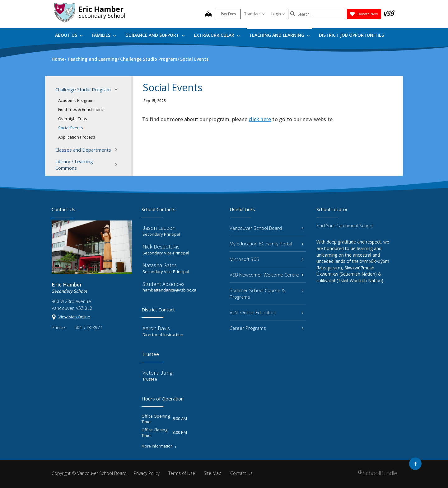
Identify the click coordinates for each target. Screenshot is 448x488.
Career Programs (266, 328)
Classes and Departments (88, 150)
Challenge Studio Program (88, 89)
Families (104, 35)
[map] (208, 14)
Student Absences (163, 284)
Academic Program (76, 100)
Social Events (71, 128)
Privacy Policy (147, 473)
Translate (254, 14)
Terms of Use (182, 473)
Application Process (77, 137)
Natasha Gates (160, 265)
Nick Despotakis (161, 246)
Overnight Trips (73, 119)
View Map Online (74, 317)
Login (278, 14)
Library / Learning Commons (88, 165)
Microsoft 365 (266, 259)
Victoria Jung (157, 373)
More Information (157, 446)
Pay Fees (229, 14)
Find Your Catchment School (345, 226)
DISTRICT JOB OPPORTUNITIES (351, 35)
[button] (118, 89)
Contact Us (241, 473)
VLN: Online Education (266, 312)
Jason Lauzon (159, 228)
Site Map (213, 473)
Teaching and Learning (279, 35)
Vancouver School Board (266, 228)
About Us (69, 35)
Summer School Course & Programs (266, 294)
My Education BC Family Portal (266, 244)
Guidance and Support (155, 35)
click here (260, 119)
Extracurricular (217, 35)
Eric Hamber (101, 9)
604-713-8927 (88, 327)
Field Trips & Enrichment (81, 109)
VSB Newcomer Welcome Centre (266, 275)
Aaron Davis (156, 328)
